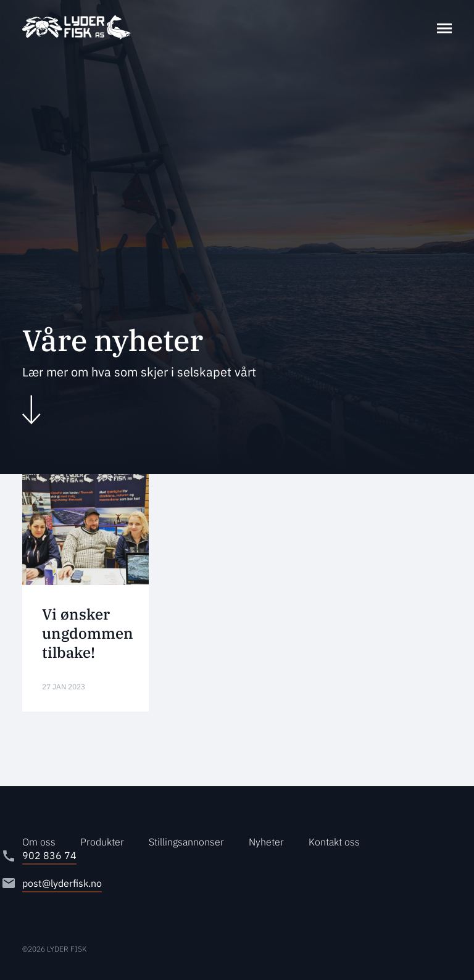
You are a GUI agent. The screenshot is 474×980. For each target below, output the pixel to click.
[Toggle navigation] (444, 27)
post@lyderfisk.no (62, 883)
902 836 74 (49, 855)
